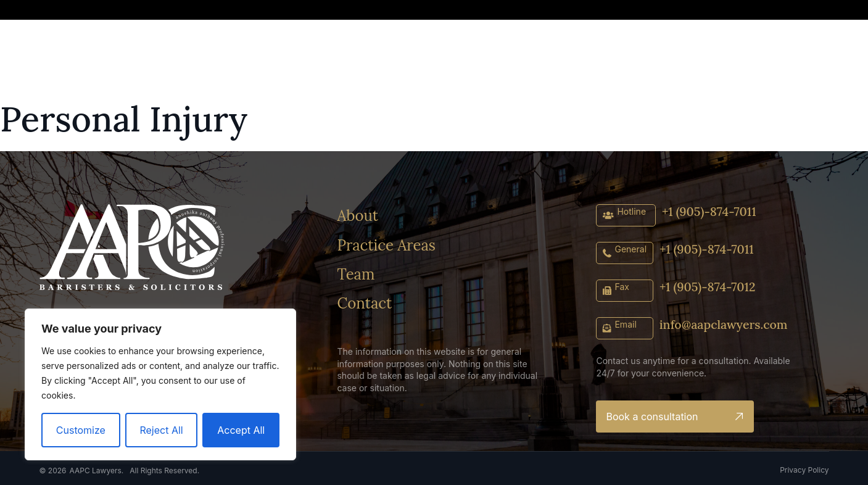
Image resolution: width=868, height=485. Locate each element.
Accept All (241, 430)
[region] (160, 384)
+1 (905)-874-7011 (710, 211)
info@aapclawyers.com (725, 324)
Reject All (161, 430)
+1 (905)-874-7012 (709, 287)
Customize (81, 430)
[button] (718, 11)
